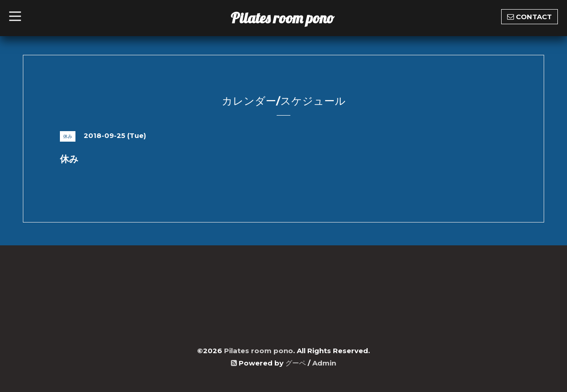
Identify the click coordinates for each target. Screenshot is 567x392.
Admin (324, 363)
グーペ (296, 363)
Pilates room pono (290, 18)
